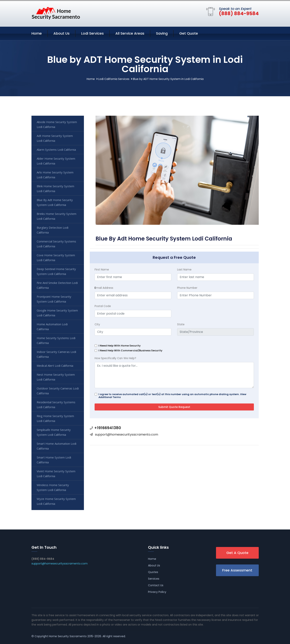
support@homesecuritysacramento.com (127, 434)
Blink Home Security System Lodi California (55, 189)
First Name (102, 269)
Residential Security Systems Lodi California (56, 405)
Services (154, 579)
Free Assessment (237, 570)
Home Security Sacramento (68, 636)
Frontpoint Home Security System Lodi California (54, 299)
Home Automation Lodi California (52, 327)
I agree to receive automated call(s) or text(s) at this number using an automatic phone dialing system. (172, 396)
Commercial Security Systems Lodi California (56, 244)
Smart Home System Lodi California (54, 460)
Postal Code (103, 306)
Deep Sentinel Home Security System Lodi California (56, 271)
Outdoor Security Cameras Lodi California (58, 391)
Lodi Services (92, 33)
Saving (162, 33)
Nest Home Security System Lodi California (56, 377)
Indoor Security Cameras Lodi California (56, 354)
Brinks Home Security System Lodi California (57, 216)
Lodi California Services (114, 79)
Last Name (184, 269)
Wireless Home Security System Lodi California (53, 487)
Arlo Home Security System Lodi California (55, 175)
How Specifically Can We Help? (115, 358)
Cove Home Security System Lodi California (56, 258)
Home (37, 33)
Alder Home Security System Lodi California (56, 161)
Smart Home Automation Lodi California (57, 446)
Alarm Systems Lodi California (56, 150)
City (97, 324)
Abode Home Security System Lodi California (57, 124)
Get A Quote (237, 553)
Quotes (153, 572)
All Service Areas (130, 33)
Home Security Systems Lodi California (56, 340)
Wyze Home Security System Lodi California (56, 501)
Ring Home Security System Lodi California (55, 418)
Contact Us (156, 585)
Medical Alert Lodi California (55, 366)
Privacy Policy (157, 592)
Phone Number (187, 288)
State (181, 324)
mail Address (104, 288)
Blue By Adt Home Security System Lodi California (55, 202)
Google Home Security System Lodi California (57, 313)
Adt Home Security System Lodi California (55, 138)
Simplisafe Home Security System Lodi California (54, 432)
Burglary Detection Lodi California (53, 230)
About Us (61, 33)
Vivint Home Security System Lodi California (56, 474)
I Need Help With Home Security (120, 346)
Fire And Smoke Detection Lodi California (57, 285)
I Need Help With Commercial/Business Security (130, 350)
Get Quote (189, 33)
